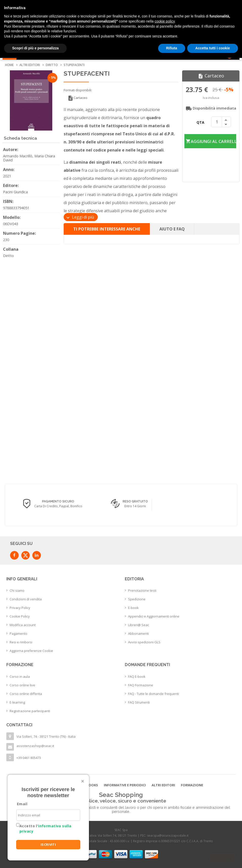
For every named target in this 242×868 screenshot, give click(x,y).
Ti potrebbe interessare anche (107, 229)
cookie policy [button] (165, 21)
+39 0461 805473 (29, 758)
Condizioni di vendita (26, 599)
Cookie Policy (20, 616)
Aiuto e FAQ (172, 229)
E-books (91, 785)
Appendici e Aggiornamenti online (154, 616)
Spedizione (137, 599)
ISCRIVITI (48, 844)
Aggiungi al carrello (211, 135)
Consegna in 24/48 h (50, 502)
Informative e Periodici (125, 785)
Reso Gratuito (204, 502)
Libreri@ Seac (139, 625)
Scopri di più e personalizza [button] (35, 48)
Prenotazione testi (142, 590)
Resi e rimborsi (21, 642)
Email (22, 804)
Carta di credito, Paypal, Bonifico (127, 506)
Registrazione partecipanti (30, 711)
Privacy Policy (20, 608)
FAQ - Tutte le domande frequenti (153, 694)
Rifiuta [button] (172, 48)
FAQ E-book (137, 676)
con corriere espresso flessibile (50, 506)
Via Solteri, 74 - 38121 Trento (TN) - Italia (46, 736)
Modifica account (23, 625)
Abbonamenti (138, 633)
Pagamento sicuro (127, 502)
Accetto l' (45, 829)
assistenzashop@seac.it (35, 746)
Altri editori (163, 785)
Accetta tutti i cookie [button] (213, 48)
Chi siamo (17, 590)
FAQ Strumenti (139, 702)
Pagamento (18, 633)
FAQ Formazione (141, 685)
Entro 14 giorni (204, 506)
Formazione (192, 785)
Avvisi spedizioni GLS (144, 642)
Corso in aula (20, 676)
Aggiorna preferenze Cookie (31, 651)
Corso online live (22, 685)
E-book (133, 608)
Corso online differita (26, 694)
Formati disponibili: (78, 90)
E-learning (17, 702)
